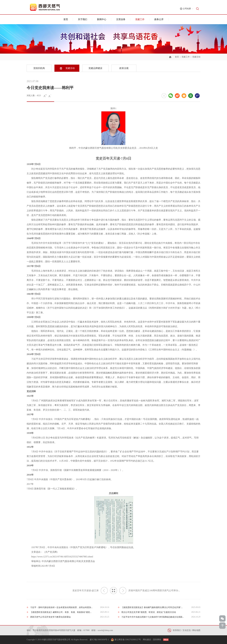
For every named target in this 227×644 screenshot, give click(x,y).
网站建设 (147, 640)
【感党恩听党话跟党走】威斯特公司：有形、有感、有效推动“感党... (61, 612)
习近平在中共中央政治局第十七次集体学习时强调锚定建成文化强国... (153, 617)
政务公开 (159, 19)
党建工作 (140, 19)
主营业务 (121, 19)
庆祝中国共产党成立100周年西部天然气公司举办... (150, 591)
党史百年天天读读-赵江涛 (90, 591)
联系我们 (177, 630)
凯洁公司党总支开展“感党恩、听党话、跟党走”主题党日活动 (149, 612)
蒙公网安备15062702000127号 (128, 640)
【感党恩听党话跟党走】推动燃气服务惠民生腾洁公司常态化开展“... (152, 607)
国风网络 (157, 640)
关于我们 (83, 19)
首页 (66, 19)
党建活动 (196, 57)
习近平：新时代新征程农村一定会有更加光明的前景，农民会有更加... (61, 607)
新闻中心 (102, 19)
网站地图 (196, 630)
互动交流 (187, 630)
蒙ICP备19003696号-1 (99, 640)
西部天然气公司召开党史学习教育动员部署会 (51, 617)
